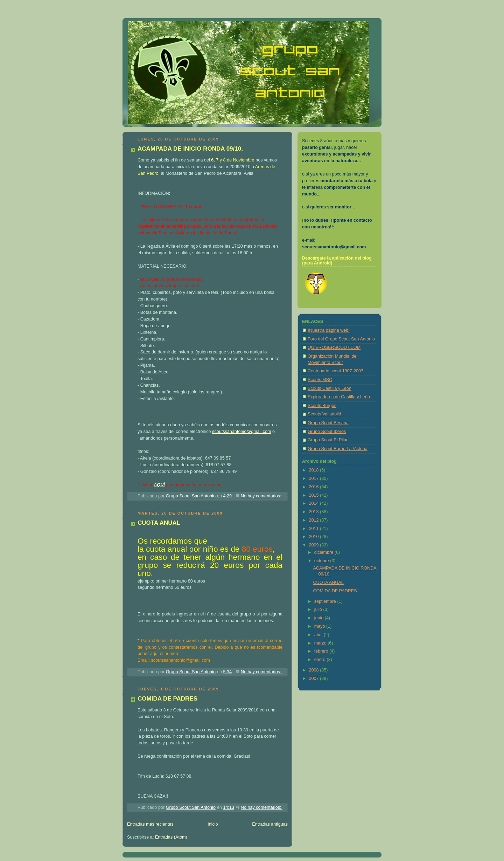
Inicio (213, 824)
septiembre (326, 601)
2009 (315, 545)
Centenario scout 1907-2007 (335, 371)
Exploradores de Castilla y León (339, 397)
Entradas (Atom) (171, 837)
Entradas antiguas (270, 824)
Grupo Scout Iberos (327, 432)
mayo (320, 626)
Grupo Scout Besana (328, 423)
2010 (315, 537)
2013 (315, 512)
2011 (315, 529)
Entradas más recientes (150, 824)
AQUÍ (159, 485)
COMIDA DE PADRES (167, 699)
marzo (321, 643)
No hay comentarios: (262, 496)
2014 (315, 503)
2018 (315, 470)
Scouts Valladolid (324, 414)
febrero (322, 651)
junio (320, 618)
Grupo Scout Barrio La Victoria (338, 449)
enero (321, 660)
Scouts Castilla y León (330, 388)
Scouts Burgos (322, 406)
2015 (315, 495)
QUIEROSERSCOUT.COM (334, 347)
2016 (315, 487)
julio (319, 609)
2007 (315, 679)
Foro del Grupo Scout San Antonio (341, 339)
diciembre (324, 552)
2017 (315, 478)
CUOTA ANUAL (159, 523)
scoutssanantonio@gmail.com (241, 432)
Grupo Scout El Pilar (328, 440)
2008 (315, 670)
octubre (322, 561)
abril (319, 635)
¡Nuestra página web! (329, 330)
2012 (315, 520)
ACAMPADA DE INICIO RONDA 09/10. (190, 149)
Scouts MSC (320, 380)
